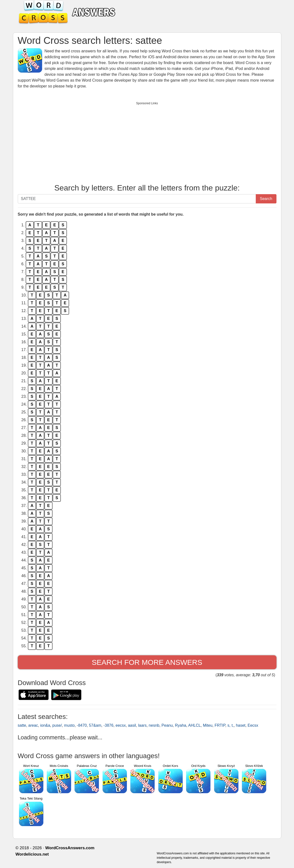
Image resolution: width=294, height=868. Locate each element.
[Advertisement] (147, 142)
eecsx (121, 725)
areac (33, 725)
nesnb (154, 725)
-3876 (109, 725)
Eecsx (253, 725)
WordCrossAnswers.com (70, 848)
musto (69, 725)
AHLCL (195, 725)
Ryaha (180, 725)
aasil (132, 725)
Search (266, 199)
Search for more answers (147, 662)
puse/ (57, 725)
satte (22, 725)
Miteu (208, 725)
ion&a (45, 725)
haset (241, 725)
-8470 (82, 725)
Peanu (167, 725)
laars (142, 725)
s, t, (231, 725)
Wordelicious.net (32, 854)
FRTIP (220, 725)
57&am (95, 725)
